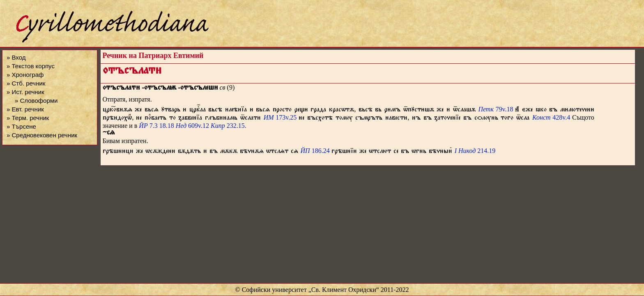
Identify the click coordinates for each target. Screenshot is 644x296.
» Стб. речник (26, 83)
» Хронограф (25, 75)
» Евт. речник (25, 109)
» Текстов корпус (31, 66)
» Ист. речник (25, 92)
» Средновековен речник (42, 135)
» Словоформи (36, 101)
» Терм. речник (28, 118)
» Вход (16, 57)
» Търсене (21, 126)
